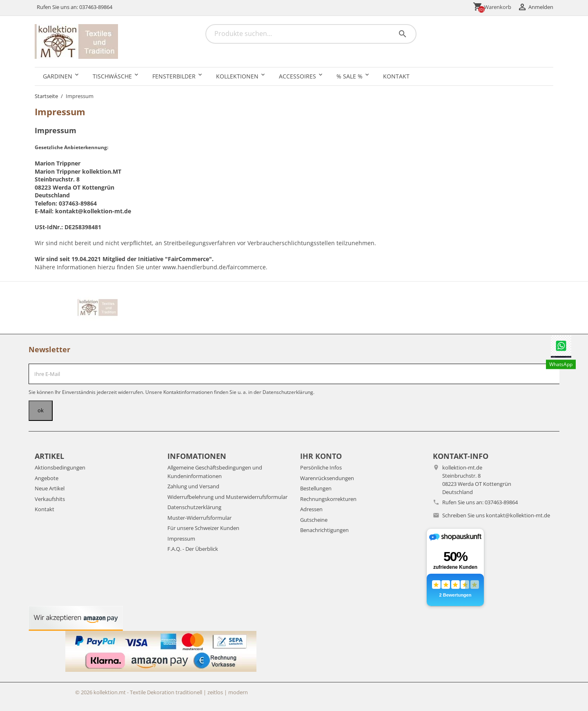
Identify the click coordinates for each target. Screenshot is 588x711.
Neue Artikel (50, 488)
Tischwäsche (112, 76)
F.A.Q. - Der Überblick (193, 549)
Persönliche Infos (321, 467)
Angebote (47, 478)
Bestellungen (316, 488)
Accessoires (297, 76)
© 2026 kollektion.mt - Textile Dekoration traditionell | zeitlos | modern (161, 692)
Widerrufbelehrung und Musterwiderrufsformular (227, 497)
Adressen (311, 509)
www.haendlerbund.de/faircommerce (214, 267)
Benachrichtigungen (324, 530)
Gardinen (58, 76)
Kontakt (396, 76)
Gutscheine (314, 520)
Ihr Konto (321, 456)
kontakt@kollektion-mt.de (518, 515)
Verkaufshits (50, 499)
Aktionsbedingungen (60, 467)
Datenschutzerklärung (194, 507)
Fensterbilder (174, 76)
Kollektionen (237, 76)
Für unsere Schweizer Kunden (203, 528)
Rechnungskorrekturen (328, 499)
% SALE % (350, 76)
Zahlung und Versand (193, 486)
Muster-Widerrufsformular (199, 518)
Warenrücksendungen (327, 478)
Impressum (181, 539)
